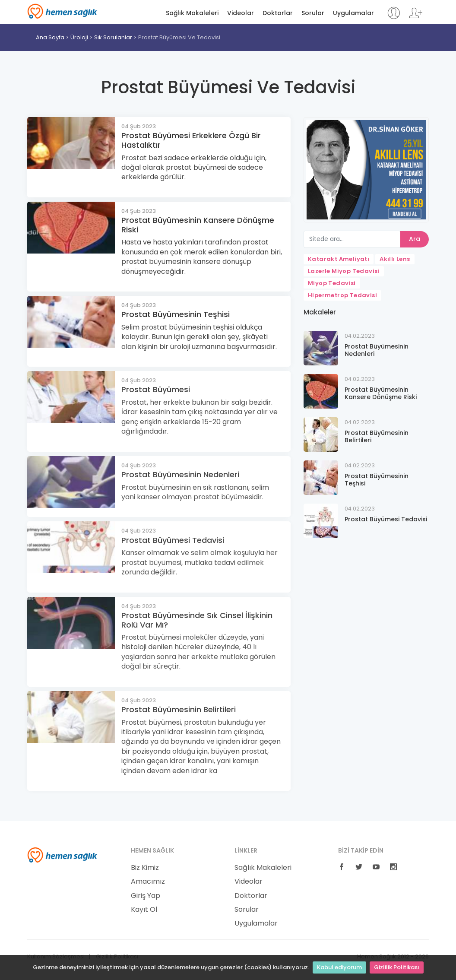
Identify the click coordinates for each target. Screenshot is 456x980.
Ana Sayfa (50, 37)
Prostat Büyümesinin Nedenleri (180, 474)
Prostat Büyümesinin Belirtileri (179, 709)
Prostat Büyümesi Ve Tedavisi (179, 37)
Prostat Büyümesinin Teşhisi (176, 314)
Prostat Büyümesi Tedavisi (173, 540)
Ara (415, 239)
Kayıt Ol (144, 910)
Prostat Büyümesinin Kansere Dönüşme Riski (198, 225)
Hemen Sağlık (62, 11)
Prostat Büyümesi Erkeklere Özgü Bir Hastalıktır (191, 140)
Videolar (241, 13)
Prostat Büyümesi (156, 389)
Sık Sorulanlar (113, 37)
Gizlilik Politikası (397, 967)
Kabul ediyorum (339, 967)
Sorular (313, 13)
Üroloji (79, 37)
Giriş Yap (146, 896)
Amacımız (148, 882)
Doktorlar (278, 13)
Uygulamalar (353, 13)
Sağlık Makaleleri (192, 13)
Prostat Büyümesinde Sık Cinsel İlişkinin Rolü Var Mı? (197, 620)
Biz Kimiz (145, 868)
